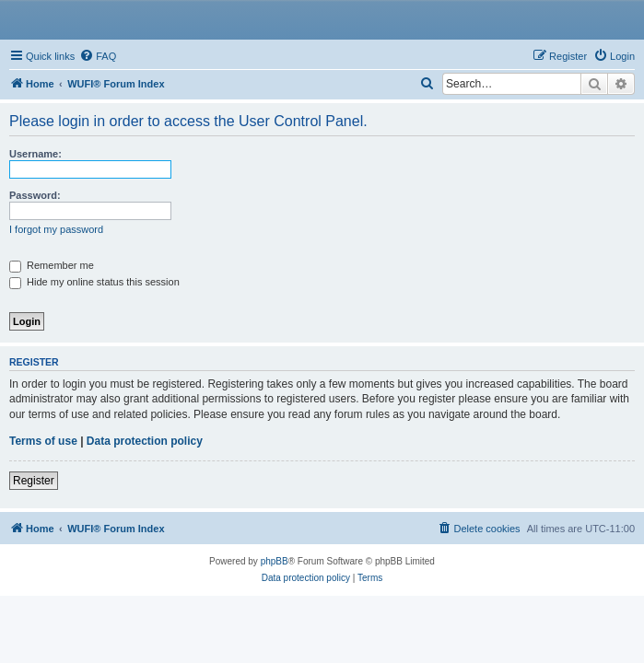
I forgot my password (56, 229)
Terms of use (43, 441)
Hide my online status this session (94, 282)
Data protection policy (145, 441)
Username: (35, 154)
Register (34, 481)
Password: (35, 195)
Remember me (52, 265)
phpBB (275, 561)
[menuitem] (98, 56)
